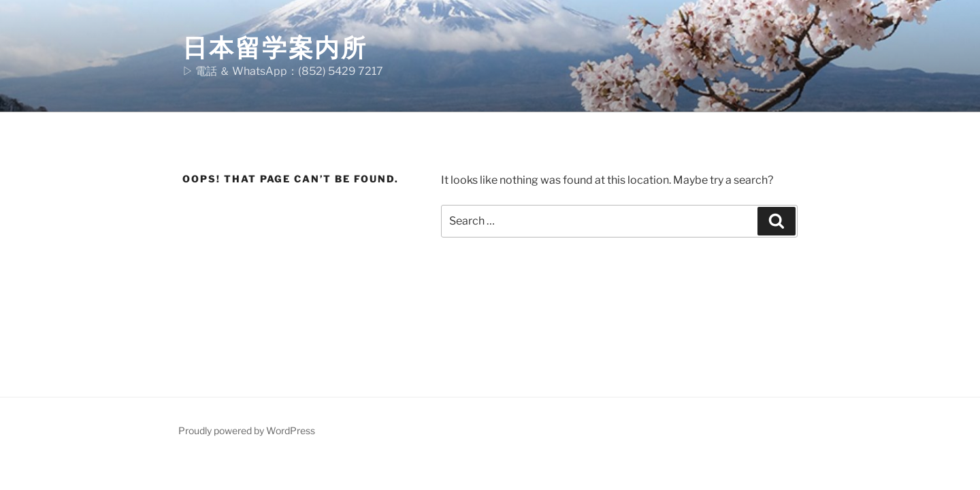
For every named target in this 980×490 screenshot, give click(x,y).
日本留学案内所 (275, 48)
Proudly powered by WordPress (247, 430)
